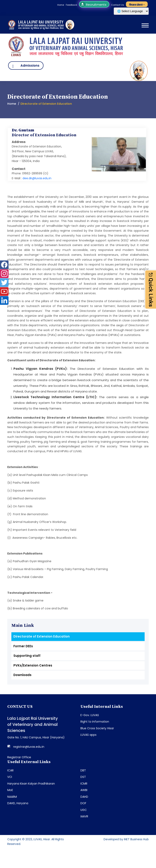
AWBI (84, 790)
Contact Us (118, 5)
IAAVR (84, 816)
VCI (10, 777)
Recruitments (94, 5)
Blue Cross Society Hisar (97, 728)
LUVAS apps (88, 735)
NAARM (12, 797)
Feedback (71, 5)
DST (83, 777)
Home (61, 5)
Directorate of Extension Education (42, 636)
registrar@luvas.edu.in (29, 747)
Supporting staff (27, 656)
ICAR (10, 770)
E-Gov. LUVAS (90, 715)
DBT (83, 770)
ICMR (84, 784)
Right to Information (95, 722)
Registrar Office (19, 757)
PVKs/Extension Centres (33, 665)
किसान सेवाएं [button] (136, 5)
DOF (83, 803)
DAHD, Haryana (18, 803)
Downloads (22, 675)
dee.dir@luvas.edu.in (37, 178)
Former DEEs (23, 646)
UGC (84, 810)
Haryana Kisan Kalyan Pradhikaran (31, 784)
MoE (10, 790)
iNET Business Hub (136, 839)
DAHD (84, 797)
